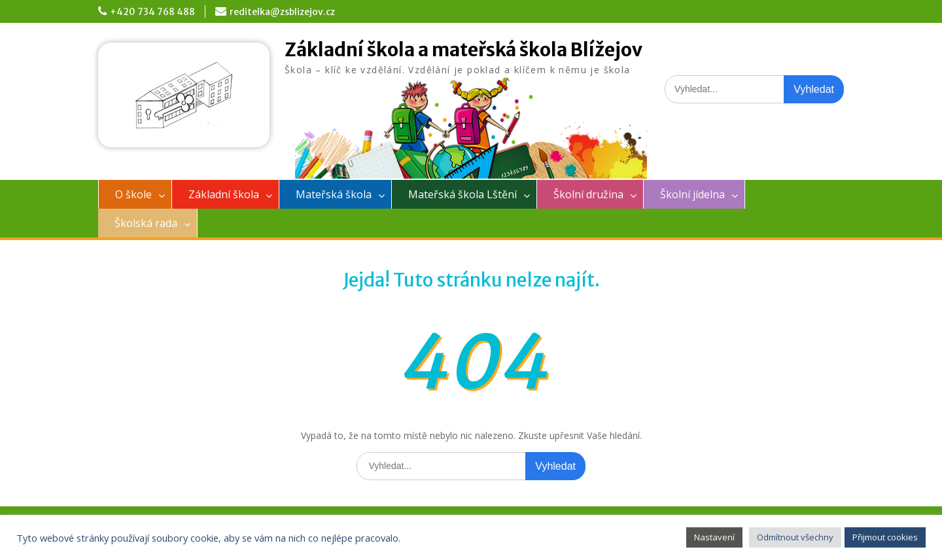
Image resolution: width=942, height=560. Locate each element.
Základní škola (224, 194)
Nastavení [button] (714, 537)
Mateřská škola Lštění (462, 194)
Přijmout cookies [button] (885, 537)
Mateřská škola (334, 194)
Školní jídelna (692, 194)
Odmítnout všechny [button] (795, 537)
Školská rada (146, 223)
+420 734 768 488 (152, 12)
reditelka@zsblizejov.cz (282, 12)
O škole (133, 194)
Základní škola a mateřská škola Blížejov (463, 50)
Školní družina (588, 194)
